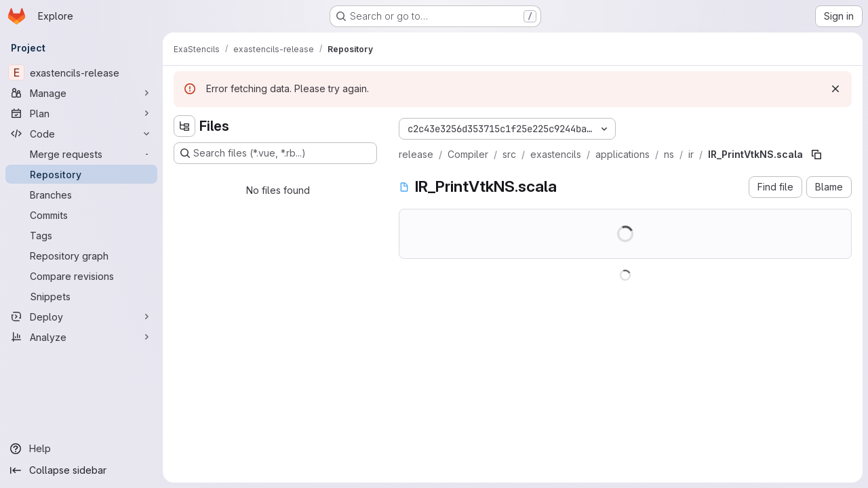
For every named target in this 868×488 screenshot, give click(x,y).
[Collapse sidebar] (81, 470)
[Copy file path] (816, 155)
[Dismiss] (835, 89)
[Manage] (81, 93)
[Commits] (81, 215)
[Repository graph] (81, 256)
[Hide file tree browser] (184, 126)
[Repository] (81, 174)
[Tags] (81, 235)
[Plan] (81, 113)
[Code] (81, 134)
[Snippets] (81, 296)
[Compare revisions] (81, 276)
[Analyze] (81, 337)
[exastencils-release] (81, 73)
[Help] (81, 449)
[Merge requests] (81, 154)
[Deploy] (81, 317)
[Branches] (81, 195)
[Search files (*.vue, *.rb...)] (275, 153)
